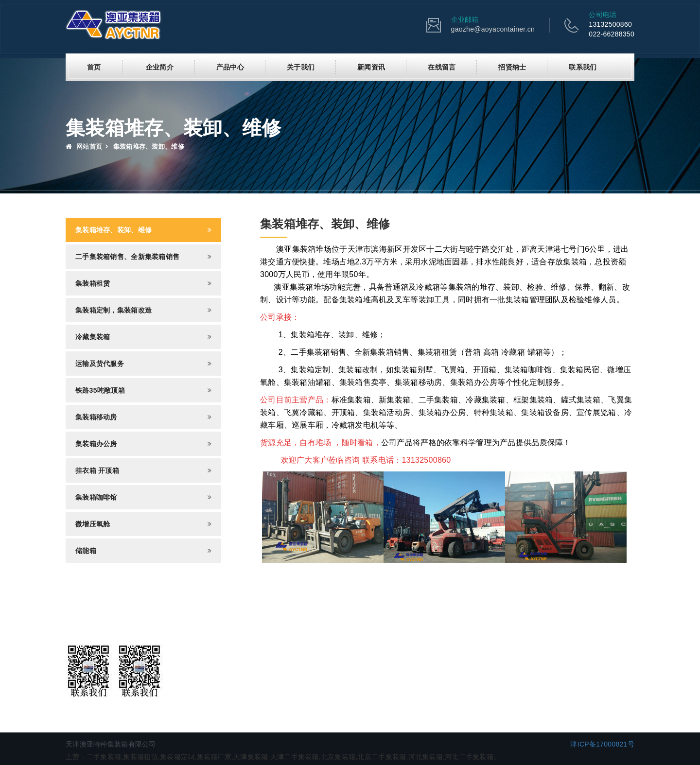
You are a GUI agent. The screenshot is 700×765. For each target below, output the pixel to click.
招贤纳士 (512, 67)
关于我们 (301, 67)
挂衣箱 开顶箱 (97, 470)
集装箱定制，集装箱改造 (114, 310)
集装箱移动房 (96, 417)
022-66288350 (612, 34)
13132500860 (610, 24)
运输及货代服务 (100, 363)
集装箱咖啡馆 (96, 497)
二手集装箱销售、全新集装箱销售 (127, 256)
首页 (94, 67)
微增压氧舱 (93, 523)
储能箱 (86, 550)
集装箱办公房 (96, 443)
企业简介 (160, 67)
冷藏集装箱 (93, 336)
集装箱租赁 (93, 283)
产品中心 (230, 67)
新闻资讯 (371, 67)
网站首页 (84, 146)
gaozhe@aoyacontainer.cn (493, 29)
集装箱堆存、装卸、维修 (114, 229)
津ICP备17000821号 (602, 744)
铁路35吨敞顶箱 (100, 390)
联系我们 (583, 67)
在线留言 (442, 67)
